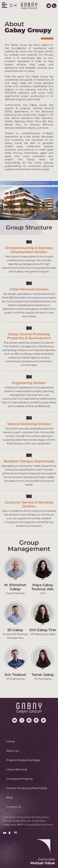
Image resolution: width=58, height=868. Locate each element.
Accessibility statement (39, 825)
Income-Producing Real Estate (27, 788)
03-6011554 (39, 821)
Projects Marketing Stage (23, 760)
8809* (20, 825)
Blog (9, 797)
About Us (12, 751)
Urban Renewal (17, 769)
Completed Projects (19, 779)
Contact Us (14, 807)
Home (10, 741)
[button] (6, 199)
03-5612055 (19, 821)
